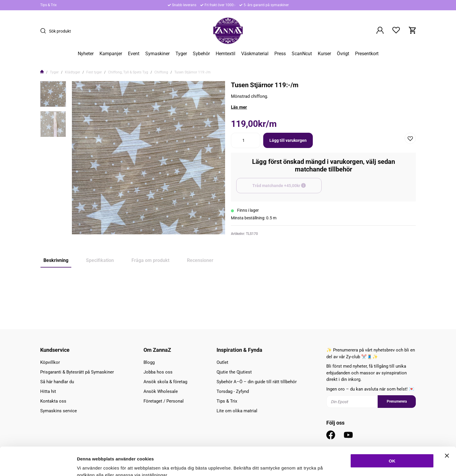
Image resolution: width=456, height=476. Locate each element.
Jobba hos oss (158, 372)
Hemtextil (226, 54)
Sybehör (201, 54)
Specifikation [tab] (100, 260)
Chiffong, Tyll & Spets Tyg (128, 72)
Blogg (149, 362)
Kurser (324, 54)
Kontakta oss (53, 401)
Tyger (181, 54)
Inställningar (319, 464)
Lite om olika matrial (237, 411)
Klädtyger (72, 72)
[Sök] (45, 31)
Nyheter (86, 54)
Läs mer (239, 107)
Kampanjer (111, 54)
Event (134, 54)
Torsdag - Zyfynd (233, 391)
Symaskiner (157, 54)
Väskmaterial (255, 54)
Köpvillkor (50, 362)
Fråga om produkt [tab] (150, 260)
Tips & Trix (48, 5)
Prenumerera (397, 401)
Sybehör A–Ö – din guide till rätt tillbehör (257, 382)
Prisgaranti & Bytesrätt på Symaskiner (77, 372)
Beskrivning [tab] (56, 260)
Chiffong (161, 72)
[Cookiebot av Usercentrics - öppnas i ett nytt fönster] (38, 465)
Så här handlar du (57, 382)
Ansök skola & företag (165, 382)
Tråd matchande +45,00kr (287, 188)
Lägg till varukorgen (288, 140)
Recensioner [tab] (200, 260)
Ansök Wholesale (161, 391)
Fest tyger (94, 72)
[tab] (53, 94)
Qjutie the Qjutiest (234, 372)
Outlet (222, 362)
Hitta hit (48, 391)
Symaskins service (59, 411)
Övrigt (343, 54)
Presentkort (367, 54)
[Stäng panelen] (447, 426)
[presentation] (53, 94)
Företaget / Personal (164, 401)
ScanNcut (302, 54)
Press (280, 54)
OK (392, 431)
